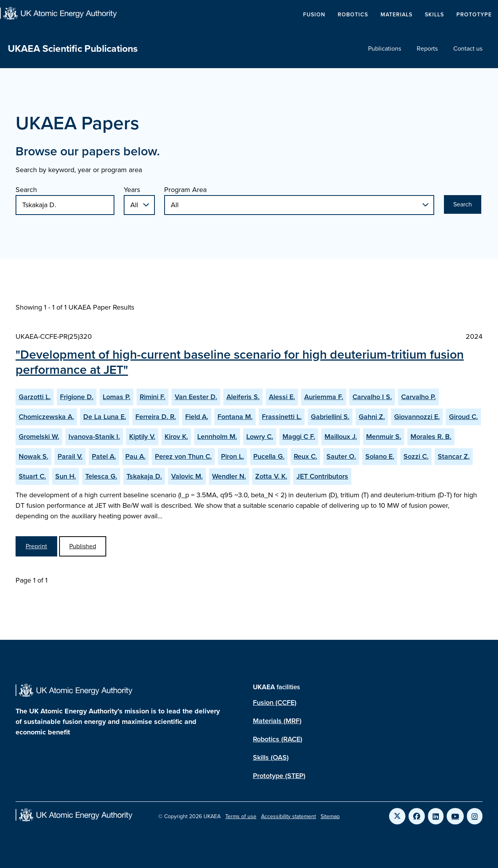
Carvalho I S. (372, 397)
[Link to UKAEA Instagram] (475, 816)
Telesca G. (101, 476)
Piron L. (232, 456)
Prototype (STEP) (279, 776)
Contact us (468, 48)
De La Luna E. (105, 417)
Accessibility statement (288, 816)
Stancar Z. (454, 456)
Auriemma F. (324, 397)
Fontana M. (235, 417)
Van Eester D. (196, 397)
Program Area (185, 190)
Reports (427, 48)
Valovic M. (187, 476)
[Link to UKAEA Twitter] (397, 816)
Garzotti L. (35, 397)
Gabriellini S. (330, 417)
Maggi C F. (299, 437)
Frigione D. (77, 397)
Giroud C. (463, 417)
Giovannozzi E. (417, 417)
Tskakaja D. (144, 476)
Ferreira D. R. (156, 417)
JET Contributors (322, 476)
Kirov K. (176, 437)
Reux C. (305, 456)
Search (26, 190)
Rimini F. (153, 397)
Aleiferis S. (243, 397)
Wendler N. (229, 476)
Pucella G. (269, 456)
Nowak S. (33, 456)
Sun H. (66, 476)
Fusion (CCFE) (275, 702)
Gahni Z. (372, 417)
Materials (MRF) (277, 721)
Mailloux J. (341, 437)
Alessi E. (282, 397)
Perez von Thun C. (183, 456)
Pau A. (135, 456)
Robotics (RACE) (278, 739)
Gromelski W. (39, 437)
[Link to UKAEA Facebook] (417, 816)
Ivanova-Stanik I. (94, 437)
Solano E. (380, 456)
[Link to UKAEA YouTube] (455, 816)
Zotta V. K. (271, 476)
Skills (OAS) (271, 757)
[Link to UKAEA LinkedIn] (436, 816)
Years (132, 190)
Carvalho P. (418, 397)
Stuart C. (32, 476)
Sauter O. (341, 456)
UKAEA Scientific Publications (73, 48)
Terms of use (241, 816)
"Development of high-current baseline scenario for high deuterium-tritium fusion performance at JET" (240, 362)
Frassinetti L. (282, 417)
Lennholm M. (217, 437)
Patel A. (104, 456)
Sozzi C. (416, 456)
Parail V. (70, 456)
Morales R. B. (431, 437)
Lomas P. (117, 397)
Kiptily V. (142, 437)
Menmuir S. (384, 437)
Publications (385, 48)
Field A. (197, 417)
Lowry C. (260, 437)
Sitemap (330, 816)
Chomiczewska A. (46, 417)
